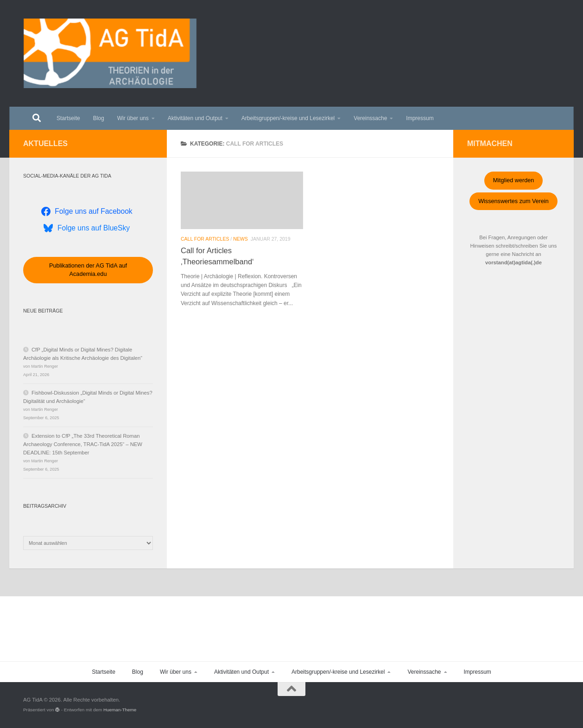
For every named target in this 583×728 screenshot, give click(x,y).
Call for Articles (205, 239)
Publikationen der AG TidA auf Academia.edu (88, 270)
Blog (99, 118)
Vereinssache (370, 118)
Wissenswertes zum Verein (513, 201)
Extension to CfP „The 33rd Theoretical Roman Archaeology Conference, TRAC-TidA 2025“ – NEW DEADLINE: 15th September (83, 444)
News (241, 239)
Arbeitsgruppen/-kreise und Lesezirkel (288, 118)
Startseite (68, 118)
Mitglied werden (514, 180)
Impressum (420, 118)
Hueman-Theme (120, 710)
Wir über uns (133, 118)
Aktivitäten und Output (195, 118)
